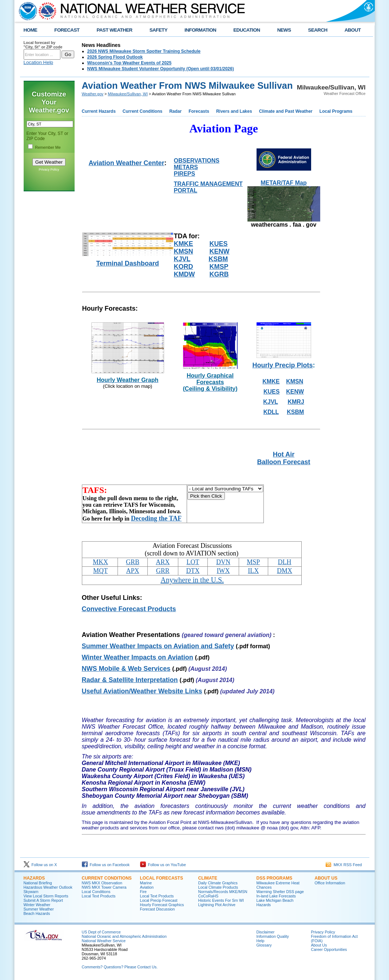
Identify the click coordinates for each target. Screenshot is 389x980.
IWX (223, 571)
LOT (193, 562)
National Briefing (38, 883)
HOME (31, 30)
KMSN (184, 251)
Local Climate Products (218, 887)
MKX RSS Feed (344, 865)
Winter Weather (37, 905)
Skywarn (31, 892)
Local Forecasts (162, 878)
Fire (143, 892)
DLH (285, 562)
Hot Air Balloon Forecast (283, 458)
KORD (184, 267)
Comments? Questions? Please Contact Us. (120, 967)
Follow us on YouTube (163, 865)
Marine (146, 883)
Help (261, 941)
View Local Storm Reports (46, 896)
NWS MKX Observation (102, 883)
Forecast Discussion (158, 909)
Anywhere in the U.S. (192, 580)
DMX (285, 571)
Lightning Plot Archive (217, 905)
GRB (133, 562)
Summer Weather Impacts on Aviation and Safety (158, 646)
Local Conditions (96, 892)
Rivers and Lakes (234, 111)
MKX (100, 562)
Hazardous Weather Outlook (48, 887)
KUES (219, 244)
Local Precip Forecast (159, 900)
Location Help (39, 62)
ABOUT (353, 30)
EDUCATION (247, 30)
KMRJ (296, 402)
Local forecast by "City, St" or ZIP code (43, 45)
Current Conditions (142, 111)
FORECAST (67, 30)
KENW (220, 251)
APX (133, 571)
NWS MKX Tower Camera (104, 887)
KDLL (271, 412)
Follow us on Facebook (106, 865)
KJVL (182, 259)
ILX (253, 571)
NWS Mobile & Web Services (126, 669)
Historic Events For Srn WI (221, 900)
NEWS (284, 30)
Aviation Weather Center (126, 163)
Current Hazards (99, 111)
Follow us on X (40, 865)
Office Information (330, 883)
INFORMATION (200, 30)
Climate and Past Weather (286, 111)
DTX (193, 571)
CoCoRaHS (209, 896)
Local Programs (336, 111)
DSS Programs (275, 878)
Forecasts (199, 111)
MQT (100, 571)
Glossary (264, 945)
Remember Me (48, 147)
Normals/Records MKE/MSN (223, 892)
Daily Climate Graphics (218, 883)
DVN (223, 562)
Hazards (34, 878)
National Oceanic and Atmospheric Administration (124, 936)
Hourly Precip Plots (282, 365)
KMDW (184, 274)
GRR (163, 571)
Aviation (147, 887)
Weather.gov (93, 94)
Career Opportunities (329, 949)
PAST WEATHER (114, 30)
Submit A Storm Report (43, 900)
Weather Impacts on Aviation (138, 657)
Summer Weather (39, 909)
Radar (175, 111)
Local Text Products (99, 896)
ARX (163, 562)
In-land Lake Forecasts (276, 896)
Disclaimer (266, 932)
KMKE (184, 244)
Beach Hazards (37, 913)
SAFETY (158, 30)
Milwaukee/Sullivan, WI (128, 94)
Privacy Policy (49, 170)
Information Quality (273, 936)
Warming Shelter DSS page (280, 892)
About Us (326, 878)
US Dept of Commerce (101, 932)
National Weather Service (104, 941)
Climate (208, 878)
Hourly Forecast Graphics (162, 905)
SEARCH (318, 30)
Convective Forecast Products (129, 609)
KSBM (218, 259)
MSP (253, 562)
